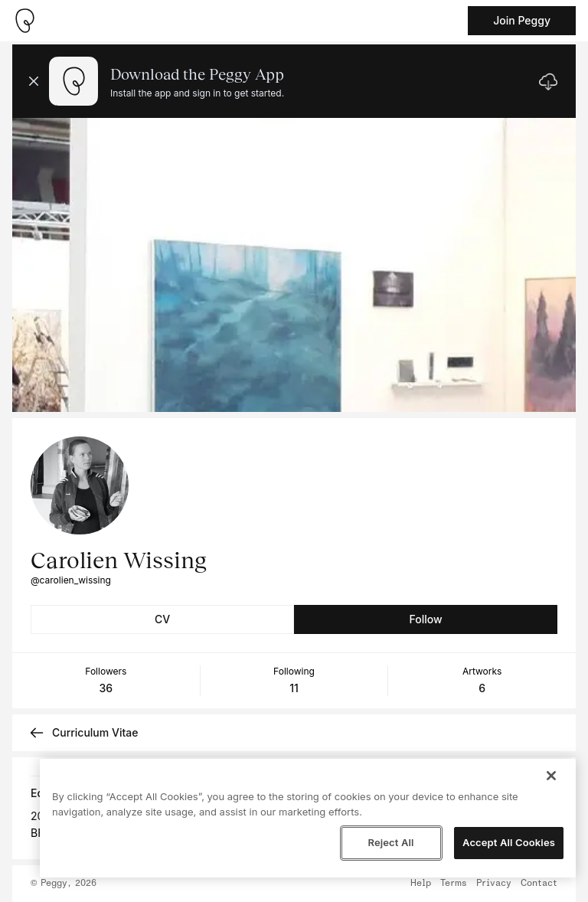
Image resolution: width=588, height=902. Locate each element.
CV (162, 619)
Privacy (494, 884)
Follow (425, 619)
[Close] (551, 776)
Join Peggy (522, 20)
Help (421, 884)
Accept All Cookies (509, 842)
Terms (454, 884)
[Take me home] (24, 21)
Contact (539, 884)
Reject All (390, 842)
